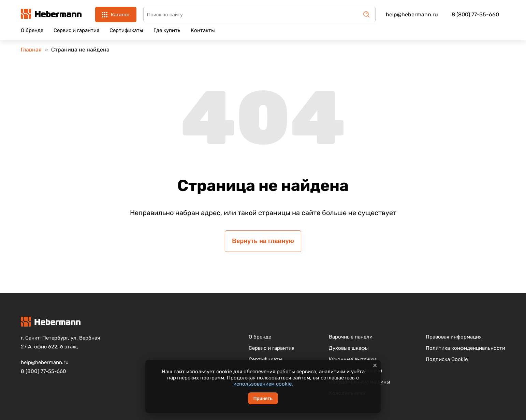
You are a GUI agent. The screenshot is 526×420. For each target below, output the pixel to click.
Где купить (167, 30)
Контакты (203, 30)
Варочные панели (351, 337)
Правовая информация (454, 337)
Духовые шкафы (349, 348)
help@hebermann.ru (412, 14)
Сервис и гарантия (76, 30)
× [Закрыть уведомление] (375, 365)
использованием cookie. (263, 384)
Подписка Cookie (447, 359)
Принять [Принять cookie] (263, 398)
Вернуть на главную (263, 241)
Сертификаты (126, 30)
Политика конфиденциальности (465, 348)
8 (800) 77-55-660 (475, 14)
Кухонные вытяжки (353, 359)
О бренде (32, 30)
